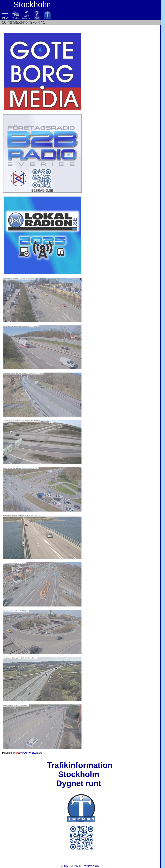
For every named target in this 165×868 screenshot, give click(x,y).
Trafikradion (90, 866)
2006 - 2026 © (80, 866)
